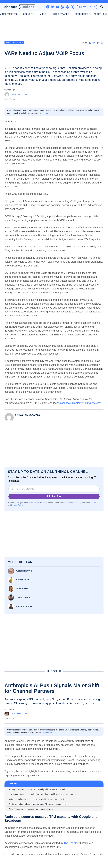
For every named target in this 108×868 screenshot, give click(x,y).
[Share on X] (94, 43)
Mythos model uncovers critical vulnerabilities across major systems (38, 799)
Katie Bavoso (23, 589)
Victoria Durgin (24, 606)
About (89, 14)
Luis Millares (23, 597)
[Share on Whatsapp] (102, 43)
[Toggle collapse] (7, 854)
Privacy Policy (17, 505)
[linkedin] (53, 7)
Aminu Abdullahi (16, 714)
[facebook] (48, 7)
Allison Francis (24, 571)
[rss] (63, 7)
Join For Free (54, 496)
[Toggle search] (102, 7)
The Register (71, 843)
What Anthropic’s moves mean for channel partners (31, 809)
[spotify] (67, 7)
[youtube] (58, 7)
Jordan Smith (23, 580)
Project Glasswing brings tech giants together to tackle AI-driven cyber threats (42, 794)
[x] (72, 7)
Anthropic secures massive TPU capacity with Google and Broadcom (39, 789)
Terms (96, 503)
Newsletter (87, 7)
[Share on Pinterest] (98, 43)
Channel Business (17, 14)
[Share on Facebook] (90, 43)
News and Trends (14, 43)
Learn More (47, 113)
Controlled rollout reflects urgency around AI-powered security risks (38, 804)
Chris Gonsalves (16, 95)
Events (99, 14)
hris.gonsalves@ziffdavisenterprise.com (79, 403)
